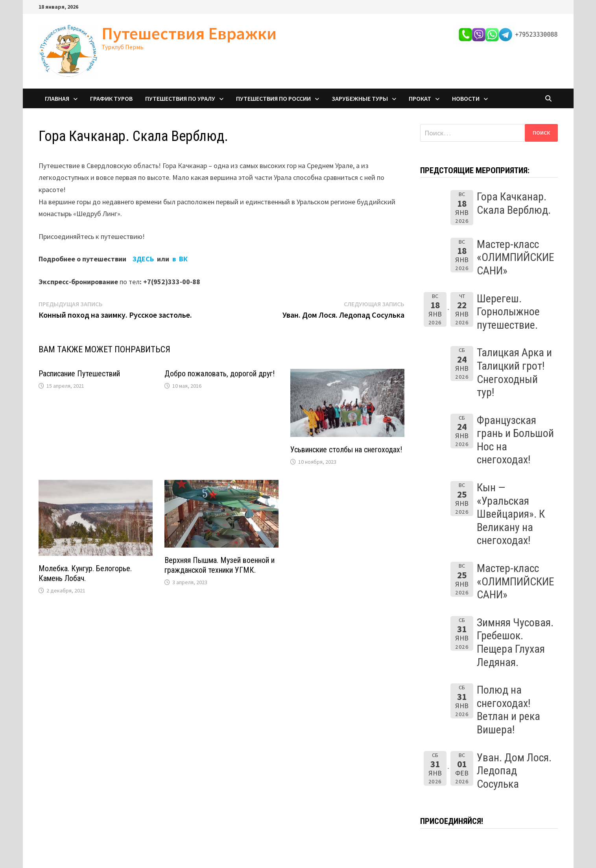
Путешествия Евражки (189, 33)
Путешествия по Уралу (180, 98)
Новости (466, 98)
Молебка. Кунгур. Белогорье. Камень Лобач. (85, 573)
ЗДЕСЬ (144, 259)
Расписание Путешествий (79, 374)
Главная (57, 98)
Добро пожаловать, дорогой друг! (220, 374)
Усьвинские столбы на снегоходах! (346, 450)
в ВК (180, 259)
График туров (111, 98)
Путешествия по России (273, 98)
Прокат (420, 98)
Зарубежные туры (360, 98)
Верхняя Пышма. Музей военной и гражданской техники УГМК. (220, 565)
